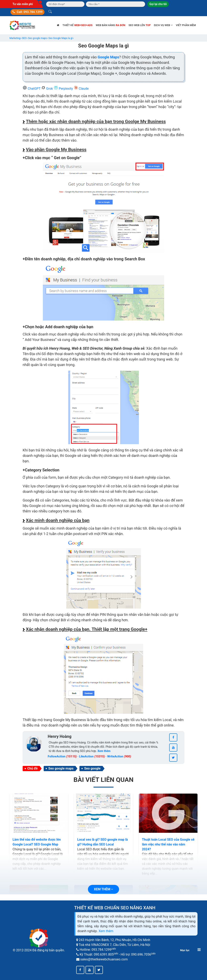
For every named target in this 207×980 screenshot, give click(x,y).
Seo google (92, 768)
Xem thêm (106, 931)
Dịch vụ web (163, 25)
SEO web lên (140, 25)
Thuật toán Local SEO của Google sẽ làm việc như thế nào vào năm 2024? (168, 844)
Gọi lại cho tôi (158, 4)
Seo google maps (61, 768)
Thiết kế (78, 25)
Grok (47, 89)
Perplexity (64, 89)
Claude (81, 89)
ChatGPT (32, 89)
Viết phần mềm (186, 25)
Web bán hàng (111, 25)
